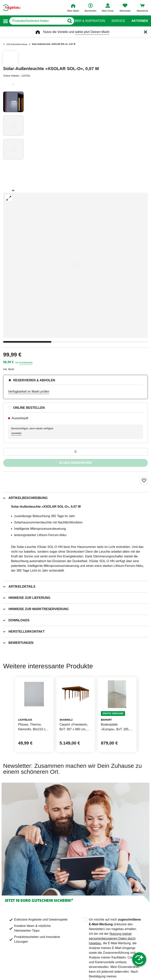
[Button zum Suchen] (68, 21)
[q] (37, 21)
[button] (6, 21)
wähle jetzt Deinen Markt (92, 32)
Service (118, 21)
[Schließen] (145, 32)
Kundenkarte (26, 363)
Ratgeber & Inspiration (85, 21)
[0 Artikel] (75, 452)
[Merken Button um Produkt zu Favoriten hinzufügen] (144, 480)
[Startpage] (12, 8)
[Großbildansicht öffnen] (75, 265)
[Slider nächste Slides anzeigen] (13, 189)
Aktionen (140, 21)
